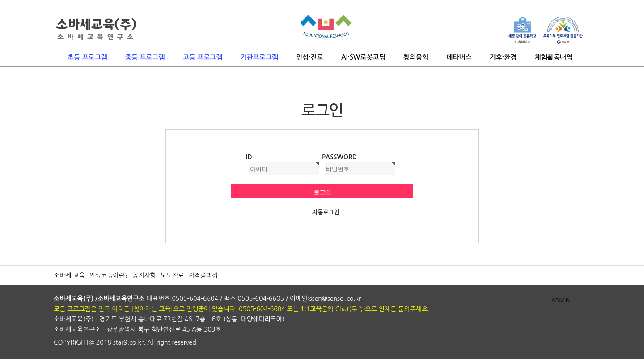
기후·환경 (503, 57)
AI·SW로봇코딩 (363, 57)
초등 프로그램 (87, 57)
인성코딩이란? (109, 275)
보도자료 (172, 275)
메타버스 (459, 57)
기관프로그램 (260, 57)
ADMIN (561, 300)
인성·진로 (310, 57)
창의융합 (416, 57)
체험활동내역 (553, 57)
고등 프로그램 (203, 57)
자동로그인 (326, 212)
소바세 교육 (69, 275)
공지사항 (144, 275)
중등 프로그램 (145, 57)
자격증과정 (203, 275)
